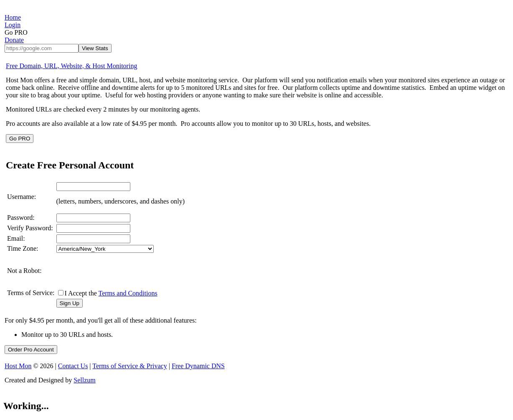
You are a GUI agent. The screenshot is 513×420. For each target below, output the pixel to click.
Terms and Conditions (128, 293)
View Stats (95, 48)
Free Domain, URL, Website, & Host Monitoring (71, 66)
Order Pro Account (31, 350)
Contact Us (73, 366)
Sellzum (84, 380)
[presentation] (120, 271)
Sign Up (70, 303)
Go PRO (20, 139)
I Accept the (111, 293)
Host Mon (18, 366)
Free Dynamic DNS (198, 366)
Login (13, 25)
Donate (14, 40)
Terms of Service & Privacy (130, 366)
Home (13, 17)
